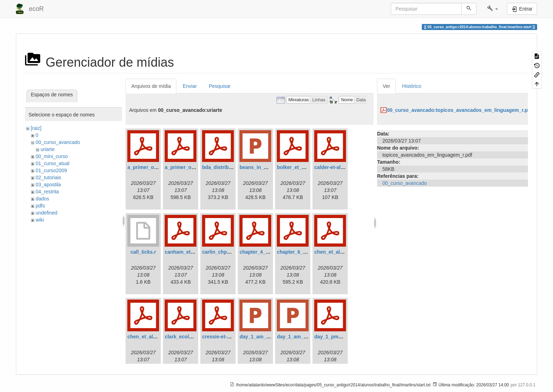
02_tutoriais (48, 177)
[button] (493, 9)
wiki (40, 220)
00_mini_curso (52, 156)
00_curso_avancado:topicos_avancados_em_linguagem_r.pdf (460, 110)
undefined (47, 213)
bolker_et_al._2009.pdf (303, 167)
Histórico (412, 86)
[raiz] (36, 128)
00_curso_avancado (58, 142)
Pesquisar (220, 86)
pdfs (40, 206)
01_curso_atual (53, 163)
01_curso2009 (51, 170)
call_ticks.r (143, 252)
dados (42, 199)
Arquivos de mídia (151, 86)
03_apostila (48, 185)
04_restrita (47, 192)
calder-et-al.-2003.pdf (339, 167)
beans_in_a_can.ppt (263, 167)
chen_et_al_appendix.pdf (344, 252)
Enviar (190, 86)
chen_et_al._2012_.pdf (154, 337)
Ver (386, 86)
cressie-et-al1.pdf (222, 337)
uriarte (48, 149)
